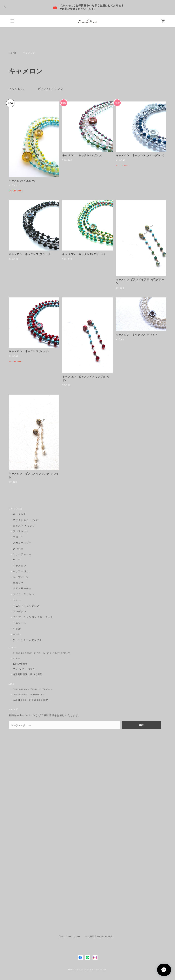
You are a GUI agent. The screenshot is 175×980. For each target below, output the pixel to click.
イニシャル (19, 623)
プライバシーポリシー (25, 669)
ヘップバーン (21, 577)
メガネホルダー (22, 543)
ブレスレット (21, 532)
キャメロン (19, 566)
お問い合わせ (20, 664)
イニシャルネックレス (26, 606)
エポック (18, 583)
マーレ (17, 635)
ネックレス (16, 89)
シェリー (18, 600)
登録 (141, 725)
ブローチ (18, 537)
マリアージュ (21, 572)
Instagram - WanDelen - (29, 695)
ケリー (17, 560)
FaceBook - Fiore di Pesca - (32, 700)
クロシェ (18, 549)
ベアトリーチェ (22, 589)
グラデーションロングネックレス (33, 617)
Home (13, 53)
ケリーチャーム (22, 555)
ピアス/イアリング (51, 89)
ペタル (17, 629)
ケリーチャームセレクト (28, 640)
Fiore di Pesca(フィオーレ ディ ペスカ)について (42, 653)
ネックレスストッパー (26, 520)
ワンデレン (19, 612)
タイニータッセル (23, 595)
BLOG (16, 658)
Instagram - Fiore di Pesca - (32, 689)
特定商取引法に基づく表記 (28, 675)
